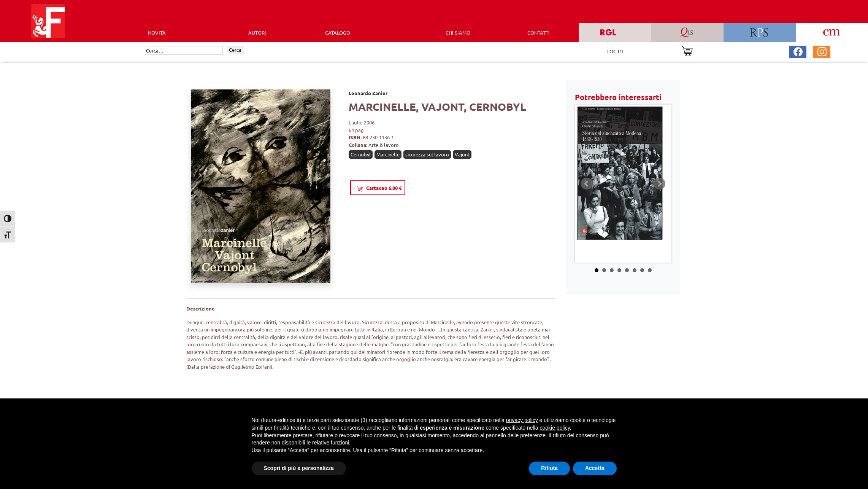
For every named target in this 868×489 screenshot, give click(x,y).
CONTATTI (539, 33)
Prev (587, 184)
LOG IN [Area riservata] (615, 51)
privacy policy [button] (522, 420)
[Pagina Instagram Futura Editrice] (822, 51)
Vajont (462, 154)
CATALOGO (338, 33)
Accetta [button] (595, 468)
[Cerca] (184, 51)
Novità (157, 33)
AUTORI (257, 33)
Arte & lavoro (384, 145)
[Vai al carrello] (687, 50)
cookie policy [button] (555, 428)
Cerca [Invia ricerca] (235, 50)
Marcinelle (388, 154)
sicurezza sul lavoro (427, 154)
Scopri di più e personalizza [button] (299, 468)
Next (659, 184)
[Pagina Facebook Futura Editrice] (798, 51)
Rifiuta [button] (549, 468)
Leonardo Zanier (368, 93)
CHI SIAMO (458, 33)
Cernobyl (361, 154)
